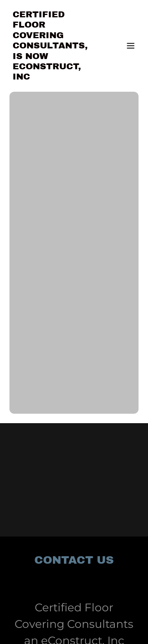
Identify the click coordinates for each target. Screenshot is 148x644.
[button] (131, 46)
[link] (55, 77)
